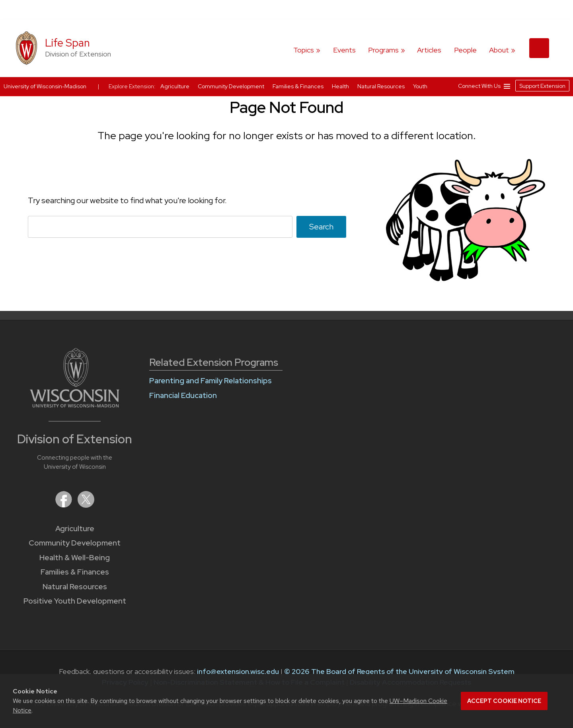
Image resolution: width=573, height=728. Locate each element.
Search (321, 227)
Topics (304, 50)
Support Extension (542, 86)
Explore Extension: (132, 86)
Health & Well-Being (75, 558)
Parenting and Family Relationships (210, 381)
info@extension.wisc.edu (238, 671)
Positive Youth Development (75, 601)
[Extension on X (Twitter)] (86, 505)
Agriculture (75, 529)
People (465, 50)
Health (341, 86)
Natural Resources (75, 587)
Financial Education (183, 395)
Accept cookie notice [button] (504, 701)
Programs (383, 50)
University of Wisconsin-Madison (45, 86)
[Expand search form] (539, 48)
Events (344, 50)
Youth (420, 86)
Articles (429, 50)
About (499, 50)
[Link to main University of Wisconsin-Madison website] (75, 405)
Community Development (75, 543)
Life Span (67, 43)
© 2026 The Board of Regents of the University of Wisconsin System (399, 671)
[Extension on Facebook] (64, 505)
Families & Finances (75, 572)
